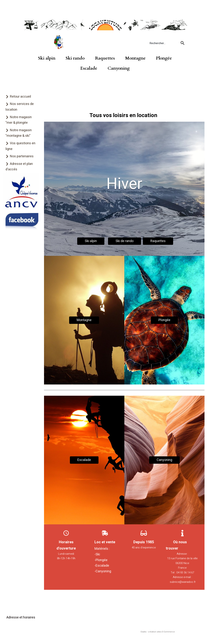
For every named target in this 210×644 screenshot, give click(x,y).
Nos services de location (20, 107)
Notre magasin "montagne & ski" (19, 133)
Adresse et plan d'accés (19, 167)
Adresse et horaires (21, 617)
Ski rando (75, 58)
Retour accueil (20, 97)
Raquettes (105, 58)
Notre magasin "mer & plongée (19, 120)
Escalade (89, 68)
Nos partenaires (22, 156)
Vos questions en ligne (20, 146)
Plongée (164, 58)
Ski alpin (47, 58)
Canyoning (119, 68)
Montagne (135, 58)
